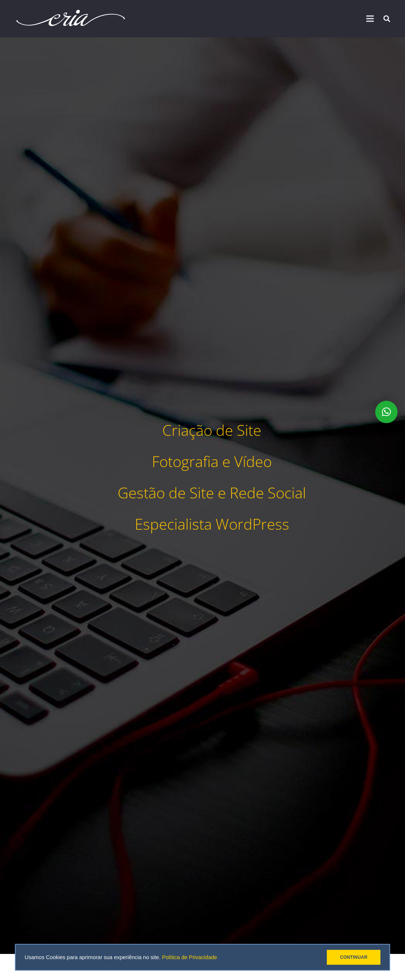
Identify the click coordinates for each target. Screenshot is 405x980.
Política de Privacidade (190, 957)
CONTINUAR (354, 957)
